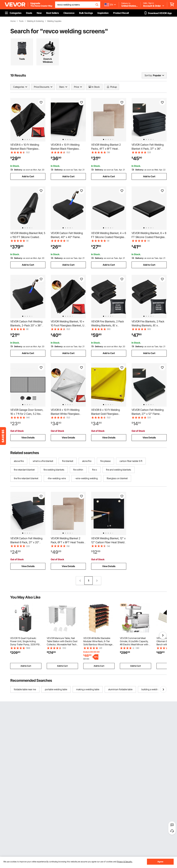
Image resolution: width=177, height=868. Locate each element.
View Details (28, 437)
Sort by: (148, 75)
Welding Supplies (54, 21)
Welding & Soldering (35, 21)
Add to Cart (28, 176)
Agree (160, 862)
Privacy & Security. (125, 862)
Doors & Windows (48, 60)
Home (13, 21)
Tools (21, 21)
